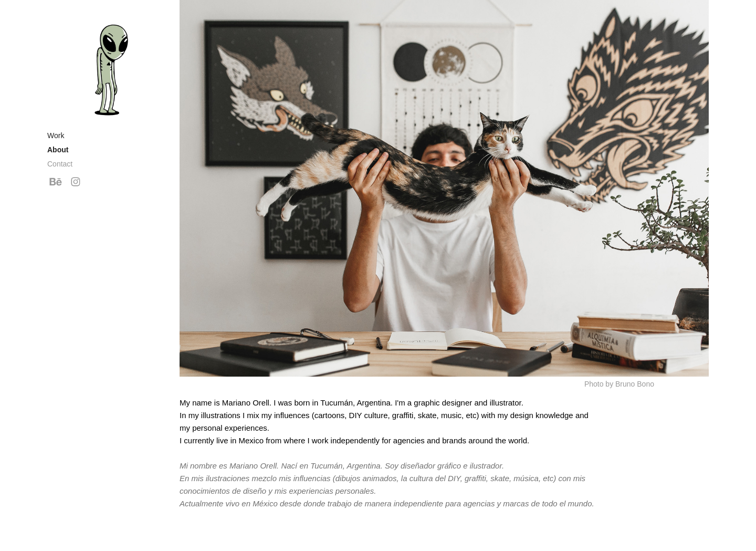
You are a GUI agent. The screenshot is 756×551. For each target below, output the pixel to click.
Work (56, 136)
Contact (60, 164)
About (58, 150)
